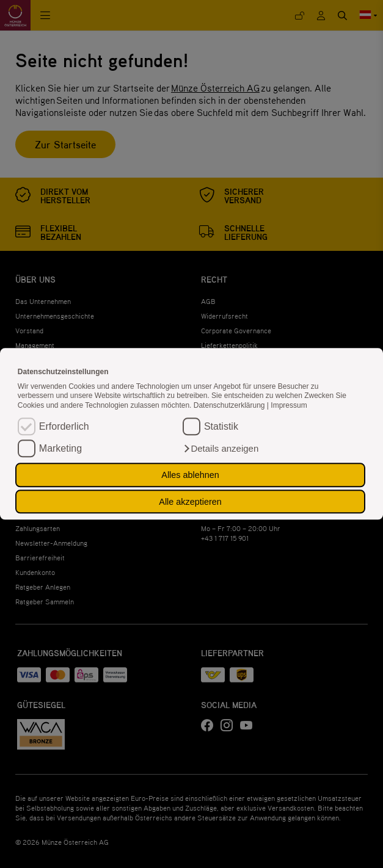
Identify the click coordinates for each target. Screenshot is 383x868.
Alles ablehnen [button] (190, 475)
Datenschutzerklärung (230, 405)
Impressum (289, 405)
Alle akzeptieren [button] (190, 502)
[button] (221, 449)
